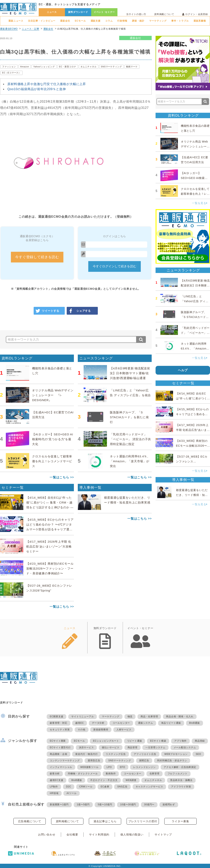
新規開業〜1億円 (59, 805)
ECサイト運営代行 (60, 747)
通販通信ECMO (9, 29)
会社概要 (72, 835)
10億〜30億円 (128, 805)
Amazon (25, 67)
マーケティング (158, 21)
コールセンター (121, 723)
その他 (81, 730)
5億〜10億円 (105, 805)
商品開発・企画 (59, 754)
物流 (130, 717)
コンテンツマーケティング (65, 761)
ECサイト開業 (58, 741)
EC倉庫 (105, 787)
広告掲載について (30, 821)
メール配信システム (185, 747)
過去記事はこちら (105, 821)
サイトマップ (163, 835)
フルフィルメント (178, 774)
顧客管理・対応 (59, 723)
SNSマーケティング (111, 67)
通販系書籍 (200, 21)
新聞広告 (144, 761)
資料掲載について (164, 14)
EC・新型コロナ (68, 67)
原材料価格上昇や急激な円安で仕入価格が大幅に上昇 (47, 84)
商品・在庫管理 (149, 717)
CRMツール (86, 787)
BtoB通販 (195, 723)
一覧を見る (200, 203)
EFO (123, 767)
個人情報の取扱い (132, 835)
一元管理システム (155, 747)
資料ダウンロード (78, 12)
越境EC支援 (56, 780)
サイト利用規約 (99, 835)
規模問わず (169, 805)
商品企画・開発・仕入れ (180, 717)
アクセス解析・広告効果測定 (180, 767)
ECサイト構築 (158, 741)
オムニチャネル (89, 67)
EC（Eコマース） (11, 73)
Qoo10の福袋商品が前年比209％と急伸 (37, 89)
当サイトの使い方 (136, 14)
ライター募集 (180, 821)
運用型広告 (94, 761)
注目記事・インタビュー (42, 21)
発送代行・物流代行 (86, 754)
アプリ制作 (180, 741)
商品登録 (200, 741)
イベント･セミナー (104, 12)
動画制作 (111, 774)
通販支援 (96, 21)
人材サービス (124, 730)
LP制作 (54, 787)
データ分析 (98, 723)
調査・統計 (138, 21)
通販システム (146, 723)
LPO (109, 767)
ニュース (52, 12)
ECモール (80, 21)
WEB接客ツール (89, 767)
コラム (109, 21)
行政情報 (122, 21)
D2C (69, 787)
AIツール (71, 793)
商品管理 (133, 747)
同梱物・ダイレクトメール (83, 774)
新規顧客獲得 (101, 730)
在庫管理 (154, 774)
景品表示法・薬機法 (181, 780)
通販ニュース (16, 21)
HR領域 (54, 793)
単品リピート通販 (171, 723)
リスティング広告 (116, 754)
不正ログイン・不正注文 (104, 780)
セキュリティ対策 (60, 730)
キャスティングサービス (149, 787)
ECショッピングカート (106, 741)
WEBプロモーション (176, 754)
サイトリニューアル (83, 717)
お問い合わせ (47, 835)
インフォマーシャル (61, 767)
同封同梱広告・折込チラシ (172, 761)
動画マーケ (132, 67)
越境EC (80, 723)
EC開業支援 (56, 717)
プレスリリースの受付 (143, 821)
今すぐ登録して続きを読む (37, 257)
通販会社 (65, 21)
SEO (198, 754)
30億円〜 (149, 805)
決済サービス (86, 747)
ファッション (9, 67)
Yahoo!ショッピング (44, 67)
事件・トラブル (180, 21)
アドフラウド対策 (181, 787)
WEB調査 (131, 780)
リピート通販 (135, 741)
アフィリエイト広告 (145, 754)
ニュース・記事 (31, 29)
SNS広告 (122, 787)
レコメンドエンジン (144, 767)
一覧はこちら (59, 477)
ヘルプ (183, 370)
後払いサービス (111, 747)
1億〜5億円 (83, 805)
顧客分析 (55, 774)
